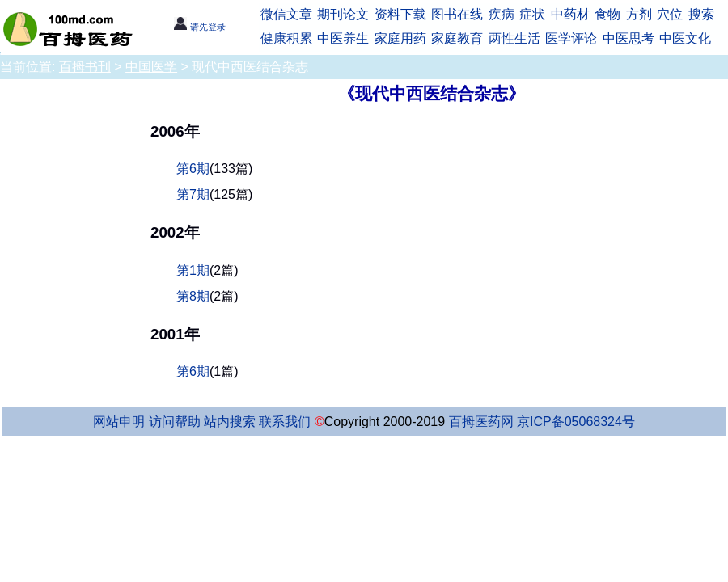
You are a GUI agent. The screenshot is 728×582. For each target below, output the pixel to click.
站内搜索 (230, 422)
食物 (607, 14)
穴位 (670, 14)
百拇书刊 (85, 67)
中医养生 (343, 38)
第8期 (193, 296)
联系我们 (285, 422)
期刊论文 (343, 14)
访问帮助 (175, 422)
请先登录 (199, 27)
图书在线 (457, 14)
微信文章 (286, 14)
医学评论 (571, 38)
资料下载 (400, 14)
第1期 (193, 270)
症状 (532, 14)
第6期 (193, 169)
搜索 (701, 14)
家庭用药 (400, 38)
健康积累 (286, 38)
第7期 (193, 194)
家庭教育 (457, 38)
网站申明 (119, 422)
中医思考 (629, 38)
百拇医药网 (481, 422)
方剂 (639, 14)
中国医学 (151, 67)
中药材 (570, 14)
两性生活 (514, 38)
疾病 (502, 14)
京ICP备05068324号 (576, 422)
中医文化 (685, 38)
